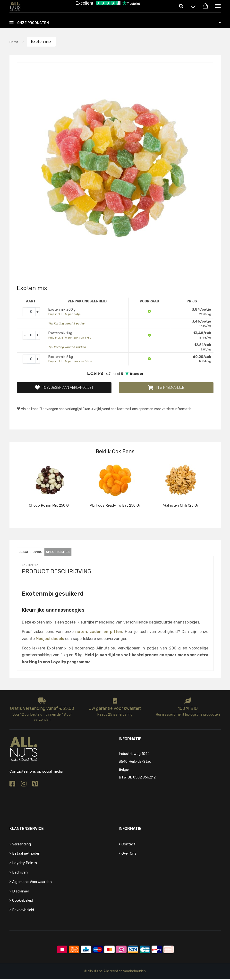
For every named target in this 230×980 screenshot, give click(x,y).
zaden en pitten (106, 632)
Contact (128, 845)
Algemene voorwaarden (32, 883)
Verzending (21, 845)
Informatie (130, 829)
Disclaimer (21, 892)
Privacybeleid (23, 911)
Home (15, 42)
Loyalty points (25, 864)
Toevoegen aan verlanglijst (64, 388)
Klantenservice (27, 829)
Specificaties (64, 553)
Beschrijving (33, 553)
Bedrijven (20, 873)
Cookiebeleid (23, 901)
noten (81, 632)
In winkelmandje (166, 388)
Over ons (129, 854)
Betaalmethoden (26, 854)
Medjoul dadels (50, 639)
